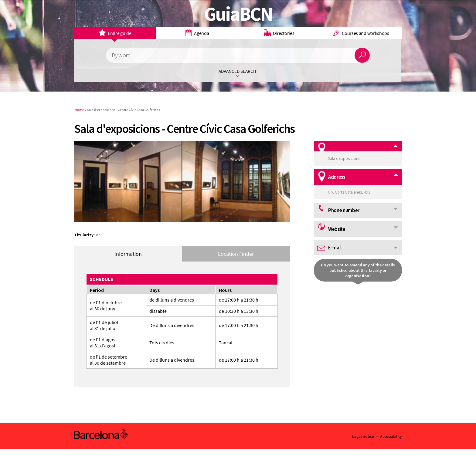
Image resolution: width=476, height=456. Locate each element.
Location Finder (236, 254)
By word (121, 55)
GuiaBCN (238, 14)
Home (79, 110)
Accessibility (391, 436)
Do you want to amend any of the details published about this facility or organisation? (358, 270)
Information (128, 254)
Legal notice (363, 436)
